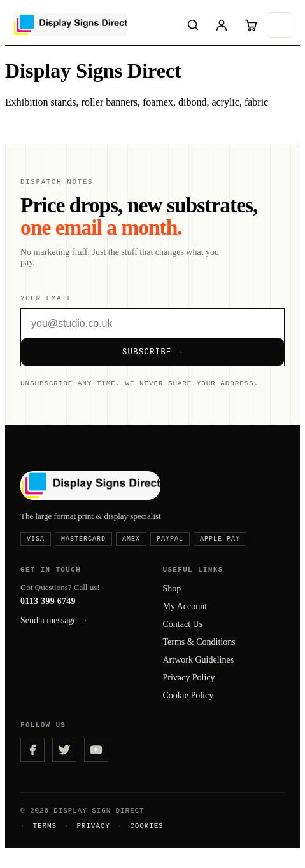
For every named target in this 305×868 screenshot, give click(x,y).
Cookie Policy (188, 705)
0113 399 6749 (48, 611)
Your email (46, 299)
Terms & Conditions (199, 651)
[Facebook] (32, 761)
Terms (44, 840)
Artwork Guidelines (199, 669)
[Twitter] (64, 761)
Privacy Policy (189, 687)
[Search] (193, 25)
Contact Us (183, 634)
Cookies (146, 840)
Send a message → (54, 630)
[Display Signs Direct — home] (93, 25)
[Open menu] (280, 25)
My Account (185, 616)
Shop (172, 598)
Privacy (93, 840)
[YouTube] (96, 761)
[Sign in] (222, 25)
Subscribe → (152, 355)
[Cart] (251, 25)
